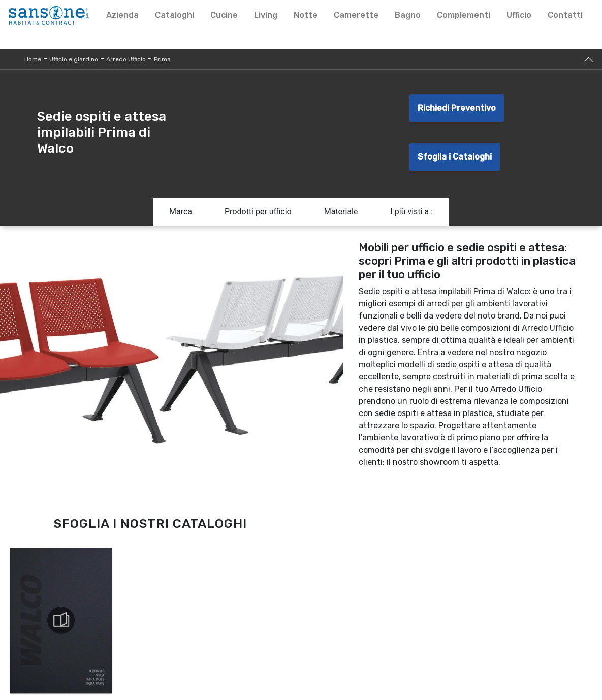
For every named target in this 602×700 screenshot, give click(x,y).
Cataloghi (175, 15)
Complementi (464, 15)
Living (266, 15)
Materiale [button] (341, 212)
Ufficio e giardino (74, 59)
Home (33, 59)
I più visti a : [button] (411, 212)
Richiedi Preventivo (457, 108)
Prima (162, 59)
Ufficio (519, 15)
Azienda (122, 15)
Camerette (356, 15)
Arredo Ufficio (126, 59)
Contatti (565, 15)
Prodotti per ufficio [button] (258, 212)
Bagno (408, 15)
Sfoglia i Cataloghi (455, 157)
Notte (306, 15)
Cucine (224, 15)
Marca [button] (181, 212)
